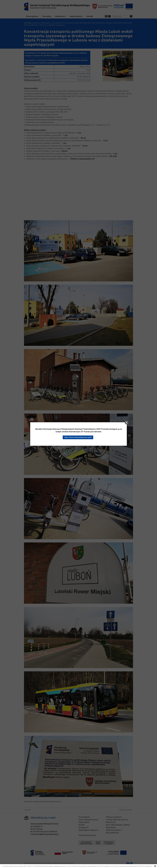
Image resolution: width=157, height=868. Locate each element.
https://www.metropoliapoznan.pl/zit (78, 437)
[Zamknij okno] (126, 423)
